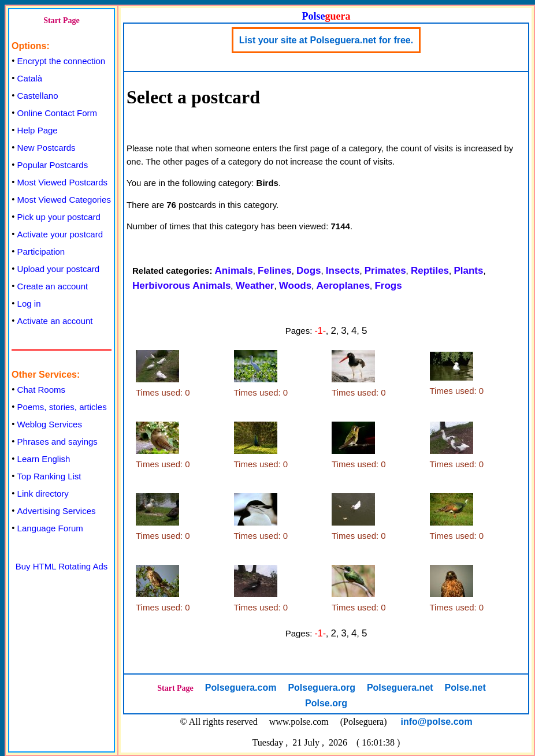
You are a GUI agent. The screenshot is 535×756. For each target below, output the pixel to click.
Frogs (388, 286)
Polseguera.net (400, 688)
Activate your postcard (60, 234)
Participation (41, 252)
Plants (468, 271)
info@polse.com (437, 722)
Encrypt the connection (62, 61)
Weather (255, 286)
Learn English (44, 459)
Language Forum (50, 528)
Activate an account (55, 321)
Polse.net (465, 688)
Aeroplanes (343, 286)
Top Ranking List (49, 476)
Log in (29, 303)
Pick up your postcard (59, 217)
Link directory (43, 494)
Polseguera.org (321, 688)
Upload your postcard (59, 269)
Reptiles (430, 271)
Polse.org (326, 703)
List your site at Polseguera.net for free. (326, 40)
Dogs (309, 271)
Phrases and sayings (57, 442)
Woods (295, 286)
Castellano (38, 96)
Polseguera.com (241, 688)
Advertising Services (57, 511)
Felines (275, 271)
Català (30, 78)
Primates (385, 271)
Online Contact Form (57, 113)
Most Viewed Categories (64, 200)
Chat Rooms (41, 390)
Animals (234, 271)
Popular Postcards (53, 165)
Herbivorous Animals (181, 286)
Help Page (38, 130)
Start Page (62, 21)
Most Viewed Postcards (62, 182)
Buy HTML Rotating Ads (62, 566)
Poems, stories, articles (62, 407)
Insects (343, 271)
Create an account (53, 286)
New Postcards (47, 148)
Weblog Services (50, 424)
